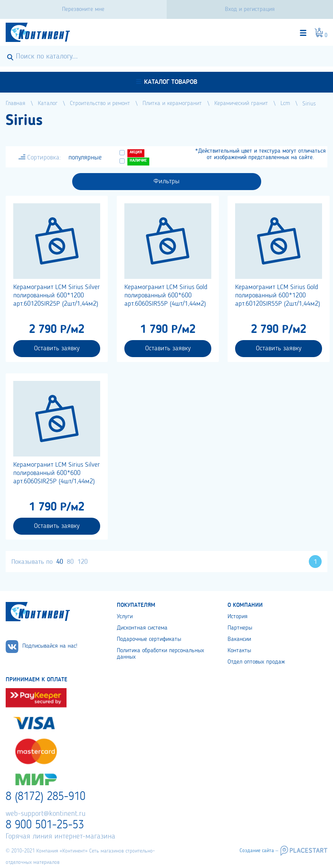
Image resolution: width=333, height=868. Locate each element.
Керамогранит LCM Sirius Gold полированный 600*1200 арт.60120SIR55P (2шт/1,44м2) (278, 296)
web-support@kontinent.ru (46, 814)
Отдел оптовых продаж (256, 662)
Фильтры (166, 181)
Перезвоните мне (83, 9)
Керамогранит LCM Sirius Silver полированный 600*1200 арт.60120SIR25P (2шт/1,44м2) (57, 296)
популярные (85, 158)
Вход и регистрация (250, 9)
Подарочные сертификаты (149, 639)
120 (83, 562)
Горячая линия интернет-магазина (60, 837)
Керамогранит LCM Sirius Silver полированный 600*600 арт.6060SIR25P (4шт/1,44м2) (57, 473)
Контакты (239, 651)
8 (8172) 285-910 (46, 797)
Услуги (125, 617)
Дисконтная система (142, 628)
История (238, 617)
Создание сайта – (259, 851)
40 (60, 562)
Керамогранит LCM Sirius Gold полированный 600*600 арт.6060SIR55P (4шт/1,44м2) (166, 296)
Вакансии (239, 639)
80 (70, 562)
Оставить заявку (57, 348)
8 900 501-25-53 (45, 825)
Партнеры (240, 628)
